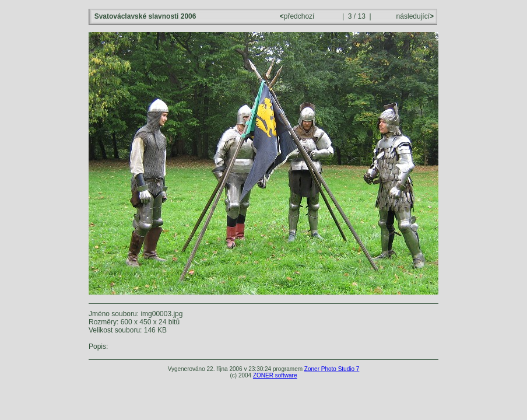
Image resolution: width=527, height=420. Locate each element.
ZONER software (275, 375)
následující (414, 16)
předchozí (298, 16)
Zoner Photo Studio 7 (332, 369)
